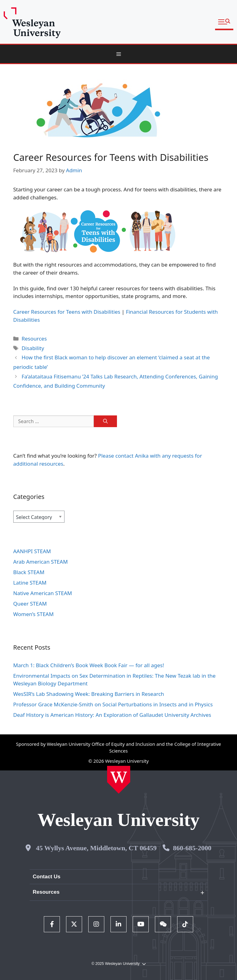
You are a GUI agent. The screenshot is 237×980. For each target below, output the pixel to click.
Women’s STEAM (33, 614)
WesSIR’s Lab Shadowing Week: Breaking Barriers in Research (89, 694)
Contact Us (47, 877)
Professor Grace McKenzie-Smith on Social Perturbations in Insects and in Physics (113, 704)
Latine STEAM (30, 583)
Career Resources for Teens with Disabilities (67, 312)
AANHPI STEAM (32, 551)
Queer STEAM (30, 604)
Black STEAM (29, 572)
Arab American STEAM (41, 562)
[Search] (105, 421)
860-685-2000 (192, 848)
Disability (33, 348)
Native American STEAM (43, 593)
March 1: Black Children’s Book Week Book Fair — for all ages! (89, 665)
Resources (34, 339)
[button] (224, 22)
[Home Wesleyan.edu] (119, 780)
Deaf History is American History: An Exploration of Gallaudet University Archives (113, 715)
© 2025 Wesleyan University (118, 964)
